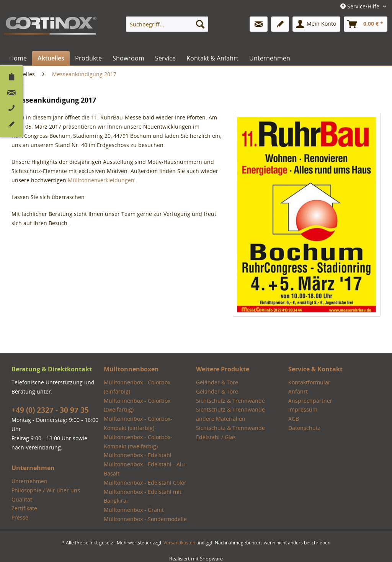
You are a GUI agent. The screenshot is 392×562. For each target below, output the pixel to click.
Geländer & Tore (217, 382)
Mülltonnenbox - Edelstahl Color (145, 483)
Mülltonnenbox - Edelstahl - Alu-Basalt (145, 469)
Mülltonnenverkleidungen (101, 180)
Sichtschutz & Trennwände (230, 401)
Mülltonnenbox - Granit (134, 510)
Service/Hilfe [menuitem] (361, 6)
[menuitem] (167, 24)
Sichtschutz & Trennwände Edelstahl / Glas (230, 432)
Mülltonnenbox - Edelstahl (138, 455)
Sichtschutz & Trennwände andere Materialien (230, 414)
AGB (294, 419)
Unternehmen (29, 481)
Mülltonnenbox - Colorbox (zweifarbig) (137, 405)
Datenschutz (304, 428)
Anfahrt (298, 391)
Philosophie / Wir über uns (46, 490)
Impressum (303, 409)
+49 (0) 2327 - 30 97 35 (50, 410)
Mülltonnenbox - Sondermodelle (145, 519)
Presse (20, 517)
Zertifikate (24, 508)
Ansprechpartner (310, 401)
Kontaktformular (309, 382)
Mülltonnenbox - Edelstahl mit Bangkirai (143, 496)
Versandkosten (179, 543)
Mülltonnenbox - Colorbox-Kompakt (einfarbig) (138, 423)
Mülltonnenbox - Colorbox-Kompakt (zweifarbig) (138, 442)
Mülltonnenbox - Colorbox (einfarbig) (137, 387)
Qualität (22, 499)
